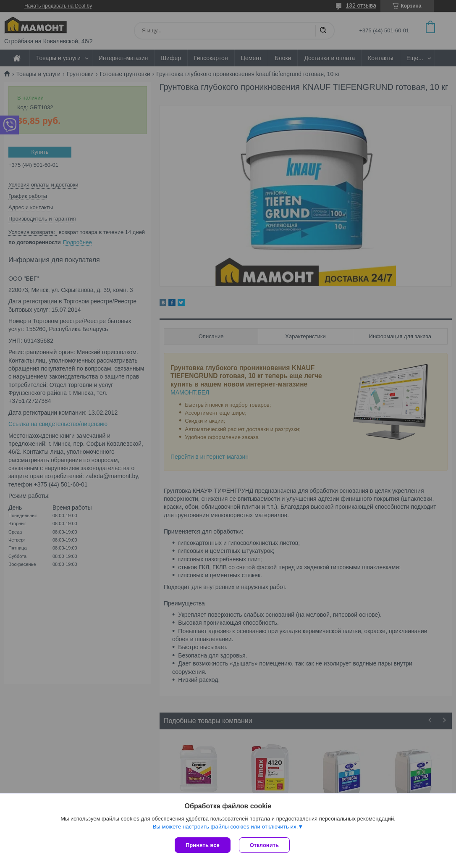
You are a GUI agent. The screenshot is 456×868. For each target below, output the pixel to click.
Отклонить (264, 845)
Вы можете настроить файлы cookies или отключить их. (225, 827)
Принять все (203, 845)
